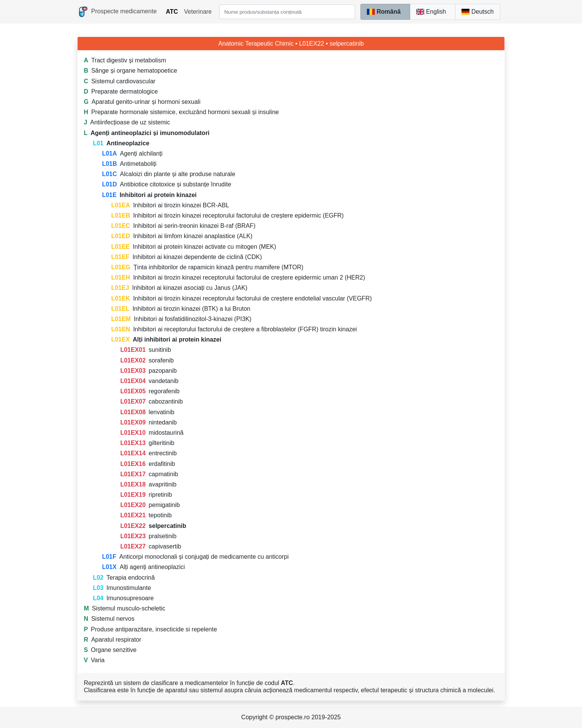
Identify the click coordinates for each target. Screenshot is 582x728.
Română (384, 12)
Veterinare (198, 12)
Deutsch (477, 12)
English (431, 12)
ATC (172, 12)
